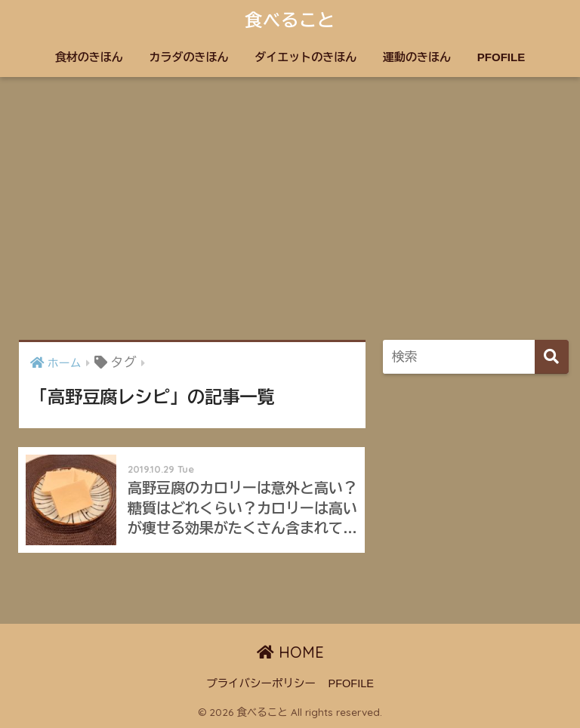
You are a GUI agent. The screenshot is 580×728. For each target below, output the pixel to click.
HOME (290, 652)
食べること (290, 20)
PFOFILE (501, 57)
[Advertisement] (290, 208)
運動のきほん (417, 57)
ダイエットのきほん (305, 57)
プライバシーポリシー (261, 683)
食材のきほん (89, 57)
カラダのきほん (189, 57)
